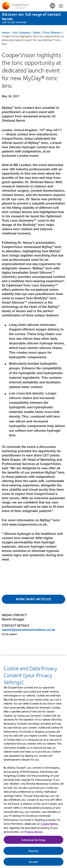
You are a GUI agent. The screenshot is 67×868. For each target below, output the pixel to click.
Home (6, 32)
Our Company (21, 32)
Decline (33, 852)
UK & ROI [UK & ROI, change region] (53, 6)
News (37, 32)
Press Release (52, 32)
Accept (34, 863)
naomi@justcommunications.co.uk (28, 630)
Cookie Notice (49, 825)
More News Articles (33, 599)
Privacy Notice (33, 833)
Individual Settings (33, 841)
